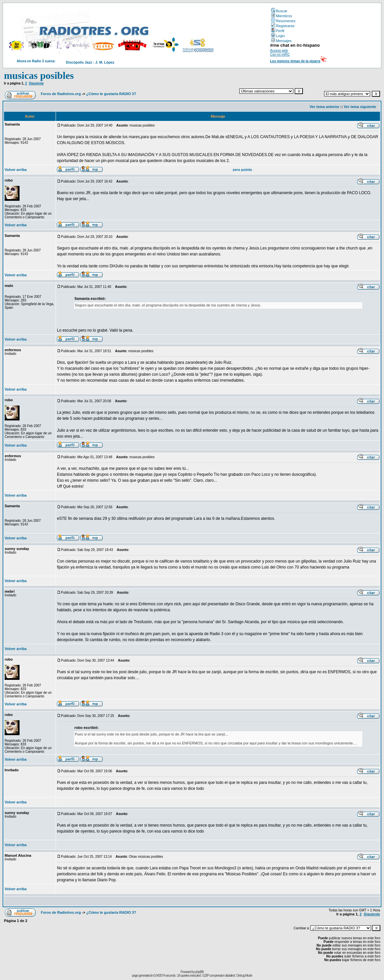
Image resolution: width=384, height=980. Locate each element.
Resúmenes (283, 21)
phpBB (199, 972)
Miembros (282, 16)
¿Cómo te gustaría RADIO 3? (111, 94)
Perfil (278, 31)
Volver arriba (16, 170)
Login (278, 36)
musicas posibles (39, 75)
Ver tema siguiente (360, 107)
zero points (242, 170)
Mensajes (281, 41)
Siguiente (36, 83)
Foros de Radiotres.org (61, 94)
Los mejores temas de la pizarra (295, 61)
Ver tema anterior (324, 107)
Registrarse (283, 26)
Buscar (279, 11)
